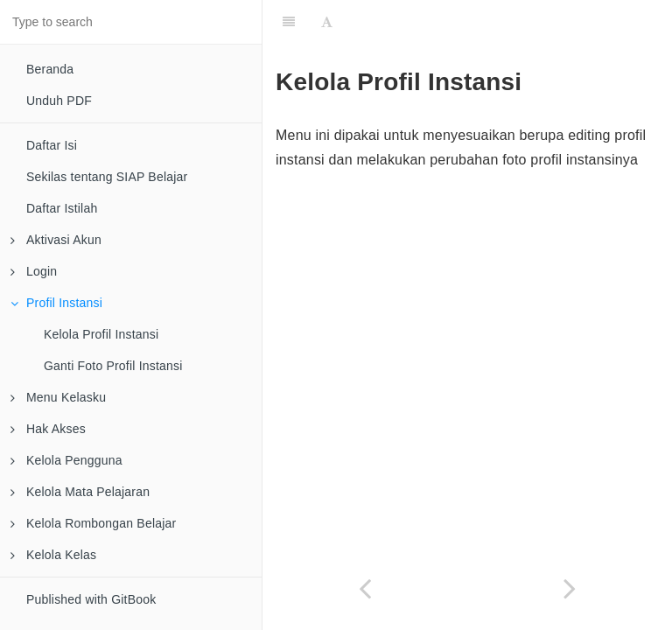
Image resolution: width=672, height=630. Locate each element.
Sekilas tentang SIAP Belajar (107, 177)
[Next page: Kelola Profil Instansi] (570, 588)
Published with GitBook (91, 599)
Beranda (50, 69)
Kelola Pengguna (66, 460)
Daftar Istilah (62, 208)
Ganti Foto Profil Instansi (113, 366)
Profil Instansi (56, 303)
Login (34, 271)
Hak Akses (48, 429)
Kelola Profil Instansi (101, 334)
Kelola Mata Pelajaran (80, 492)
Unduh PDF (59, 101)
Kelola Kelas (53, 555)
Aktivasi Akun (56, 240)
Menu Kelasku (58, 397)
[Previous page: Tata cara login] (365, 588)
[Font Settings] (327, 22)
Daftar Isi (52, 145)
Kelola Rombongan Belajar (93, 523)
